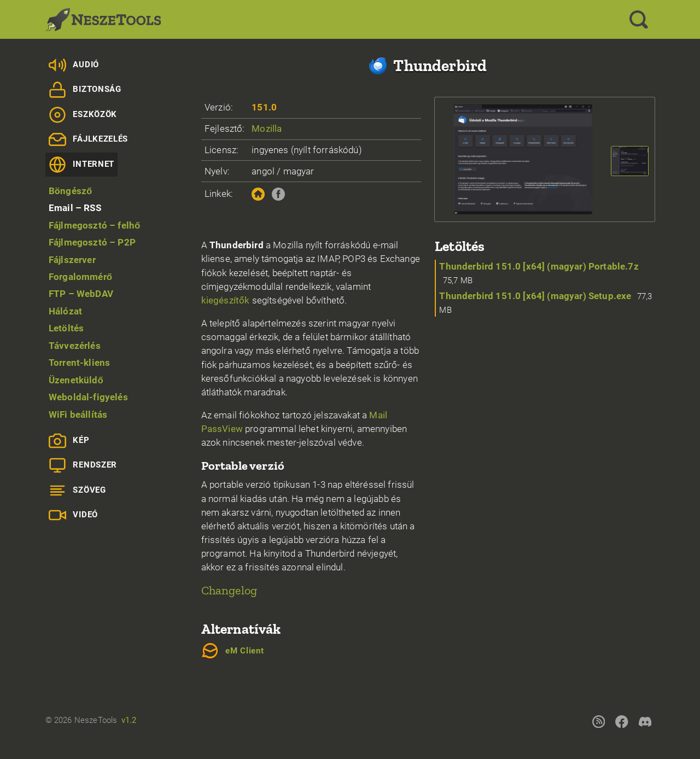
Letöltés (66, 328)
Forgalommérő (80, 277)
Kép (69, 441)
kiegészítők (226, 300)
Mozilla (267, 129)
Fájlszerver (72, 260)
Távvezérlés (75, 346)
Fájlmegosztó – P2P (92, 242)
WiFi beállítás (78, 414)
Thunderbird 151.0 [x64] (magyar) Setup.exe (535, 296)
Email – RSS (75, 208)
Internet (81, 165)
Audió (74, 65)
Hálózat (65, 311)
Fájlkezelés (88, 139)
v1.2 (129, 720)
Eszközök (83, 115)
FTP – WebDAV (81, 294)
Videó (73, 515)
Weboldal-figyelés (88, 397)
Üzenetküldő (76, 380)
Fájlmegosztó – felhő (95, 225)
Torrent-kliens (79, 363)
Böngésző (71, 191)
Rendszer (83, 465)
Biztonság (85, 90)
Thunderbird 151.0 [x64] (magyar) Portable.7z (539, 266)
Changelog (229, 590)
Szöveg (77, 491)
